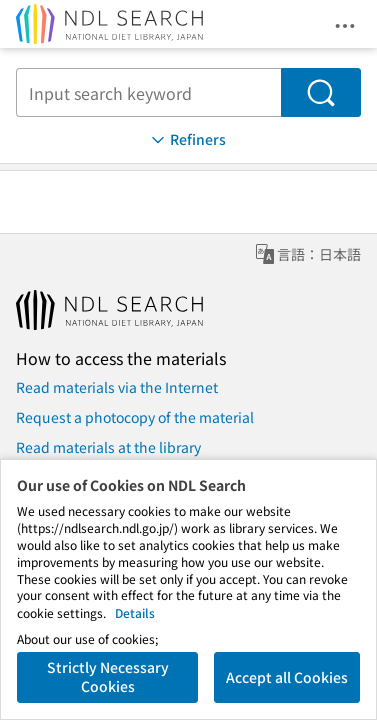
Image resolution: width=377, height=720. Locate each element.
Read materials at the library (108, 447)
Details (135, 612)
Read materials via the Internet (117, 387)
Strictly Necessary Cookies (108, 677)
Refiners (187, 139)
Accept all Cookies (287, 677)
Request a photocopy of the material (135, 417)
